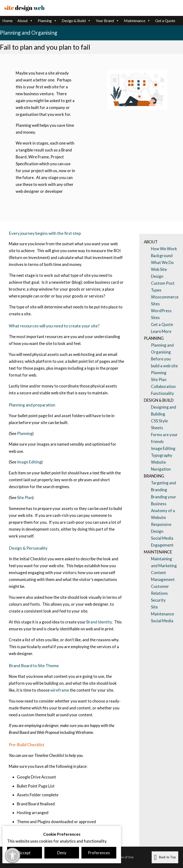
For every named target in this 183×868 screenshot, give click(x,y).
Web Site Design (159, 273)
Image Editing (29, 462)
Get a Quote (165, 21)
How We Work (164, 249)
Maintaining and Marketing (164, 562)
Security (158, 600)
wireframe (60, 690)
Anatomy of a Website (163, 514)
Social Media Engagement (162, 542)
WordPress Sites (161, 314)
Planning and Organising (162, 349)
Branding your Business (164, 500)
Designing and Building (164, 410)
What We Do (162, 262)
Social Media (162, 621)
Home (7, 21)
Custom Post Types (163, 287)
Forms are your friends (164, 438)
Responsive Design (161, 528)
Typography (162, 455)
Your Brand (107, 21)
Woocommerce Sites (165, 300)
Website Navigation (161, 466)
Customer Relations (160, 590)
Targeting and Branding (163, 486)
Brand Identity (99, 622)
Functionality (162, 393)
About (25, 21)
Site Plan (24, 498)
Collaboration (163, 386)
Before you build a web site (164, 362)
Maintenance (137, 21)
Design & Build (76, 21)
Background (162, 256)
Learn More (161, 331)
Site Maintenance (162, 610)
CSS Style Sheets (159, 424)
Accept (24, 853)
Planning (47, 21)
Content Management (163, 576)
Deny (62, 853)
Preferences (99, 853)
